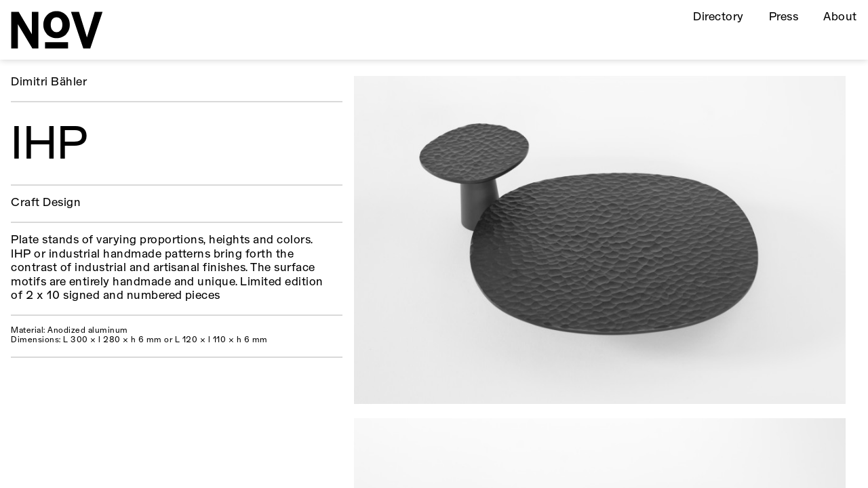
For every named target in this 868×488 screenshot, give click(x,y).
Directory (718, 17)
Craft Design (46, 203)
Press (784, 17)
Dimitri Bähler (49, 82)
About (840, 17)
